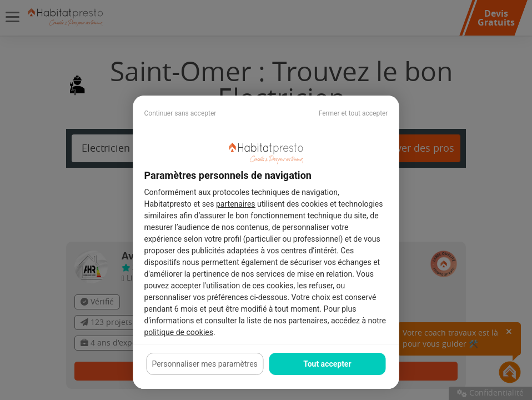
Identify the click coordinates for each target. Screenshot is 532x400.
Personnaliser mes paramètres (204, 364)
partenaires (236, 204)
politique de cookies (179, 332)
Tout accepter (327, 364)
